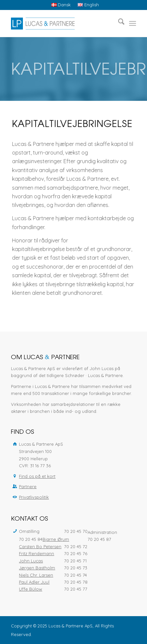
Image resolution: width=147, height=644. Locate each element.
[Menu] (133, 24)
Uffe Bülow (31, 589)
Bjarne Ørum (56, 539)
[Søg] (118, 24)
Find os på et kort (37, 476)
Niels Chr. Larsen (36, 575)
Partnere (28, 486)
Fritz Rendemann (37, 553)
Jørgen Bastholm (37, 568)
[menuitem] (61, 5)
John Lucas (31, 561)
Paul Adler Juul (34, 582)
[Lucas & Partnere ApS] (61, 24)
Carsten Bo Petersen (40, 547)
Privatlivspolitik (34, 497)
